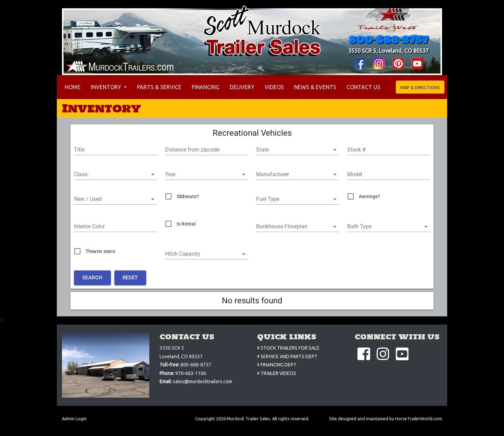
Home (74, 86)
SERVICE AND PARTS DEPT (287, 356)
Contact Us (363, 87)
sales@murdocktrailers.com (203, 381)
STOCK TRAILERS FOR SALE (288, 348)
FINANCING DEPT (277, 365)
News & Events (315, 87)
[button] (298, 150)
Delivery (242, 87)
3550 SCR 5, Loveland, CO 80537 (388, 51)
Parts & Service (159, 87)
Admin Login (74, 419)
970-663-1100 (191, 373)
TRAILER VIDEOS (277, 373)
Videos (274, 87)
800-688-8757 (388, 39)
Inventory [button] (107, 87)
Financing (206, 87)
